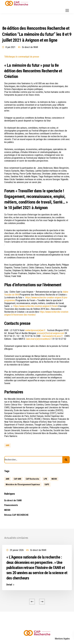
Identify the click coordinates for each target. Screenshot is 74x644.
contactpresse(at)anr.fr (35, 330)
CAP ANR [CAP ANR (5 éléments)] (18, 479)
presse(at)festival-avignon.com (50, 333)
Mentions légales (62, 639)
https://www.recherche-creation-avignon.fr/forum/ (36, 306)
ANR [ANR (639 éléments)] (7, 479)
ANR (7, 445)
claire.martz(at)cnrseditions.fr (39, 339)
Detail (9, 585)
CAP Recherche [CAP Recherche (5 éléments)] (32, 479)
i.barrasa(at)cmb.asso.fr (52, 336)
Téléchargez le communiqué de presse (22, 57)
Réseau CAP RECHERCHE (16, 515)
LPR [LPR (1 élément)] (45, 479)
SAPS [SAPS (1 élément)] (47, 484)
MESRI (7, 510)
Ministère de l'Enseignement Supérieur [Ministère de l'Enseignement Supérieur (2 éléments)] (23, 484)
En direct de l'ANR (30, 47)
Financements (11, 505)
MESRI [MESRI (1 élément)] (54, 479)
